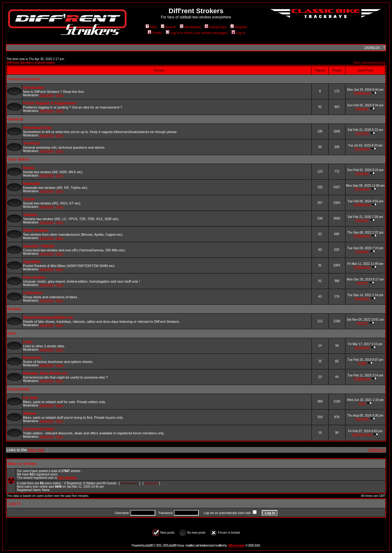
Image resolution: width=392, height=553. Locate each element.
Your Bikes (19, 159)
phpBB (149, 545)
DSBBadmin (362, 93)
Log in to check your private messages (197, 33)
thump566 (362, 133)
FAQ (151, 27)
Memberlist (190, 27)
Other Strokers (36, 231)
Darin (60, 95)
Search (168, 27)
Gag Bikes (32, 262)
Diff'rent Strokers (236, 545)
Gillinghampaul (362, 435)
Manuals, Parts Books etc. (46, 373)
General (16, 119)
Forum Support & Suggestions (50, 103)
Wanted (30, 414)
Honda (29, 168)
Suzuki (29, 199)
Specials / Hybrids (39, 246)
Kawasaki (31, 184)
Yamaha (30, 215)
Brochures (32, 358)
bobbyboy (362, 109)
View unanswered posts (369, 63)
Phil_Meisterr (68, 478)
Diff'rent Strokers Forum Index (31, 63)
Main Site (36, 450)
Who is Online (22, 464)
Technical (31, 143)
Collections (33, 293)
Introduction (34, 88)
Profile (155, 33)
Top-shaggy (362, 149)
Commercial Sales (39, 429)
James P (362, 283)
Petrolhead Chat (37, 128)
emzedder (362, 252)
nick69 (362, 363)
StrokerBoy (47, 95)
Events (15, 309)
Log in (238, 33)
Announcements (24, 79)
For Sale (30, 398)
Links (28, 342)
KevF (362, 403)
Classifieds (19, 389)
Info (12, 334)
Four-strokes (34, 277)
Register (239, 27)
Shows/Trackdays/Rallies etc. (49, 318)
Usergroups (216, 27)
